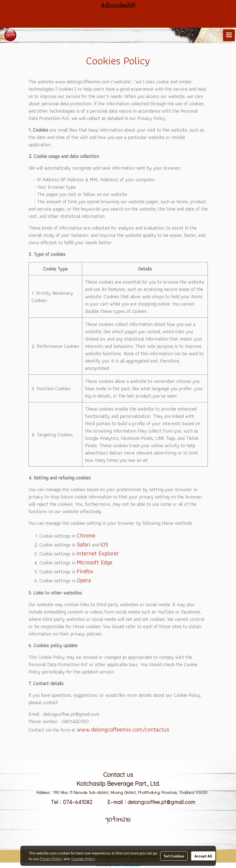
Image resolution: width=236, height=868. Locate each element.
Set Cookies (174, 856)
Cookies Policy (83, 859)
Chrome (86, 535)
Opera (84, 580)
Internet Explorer (98, 553)
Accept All (203, 856)
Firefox (85, 571)
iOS (104, 544)
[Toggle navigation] (229, 35)
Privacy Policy (51, 859)
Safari (84, 544)
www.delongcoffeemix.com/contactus (123, 729)
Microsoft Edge (95, 562)
